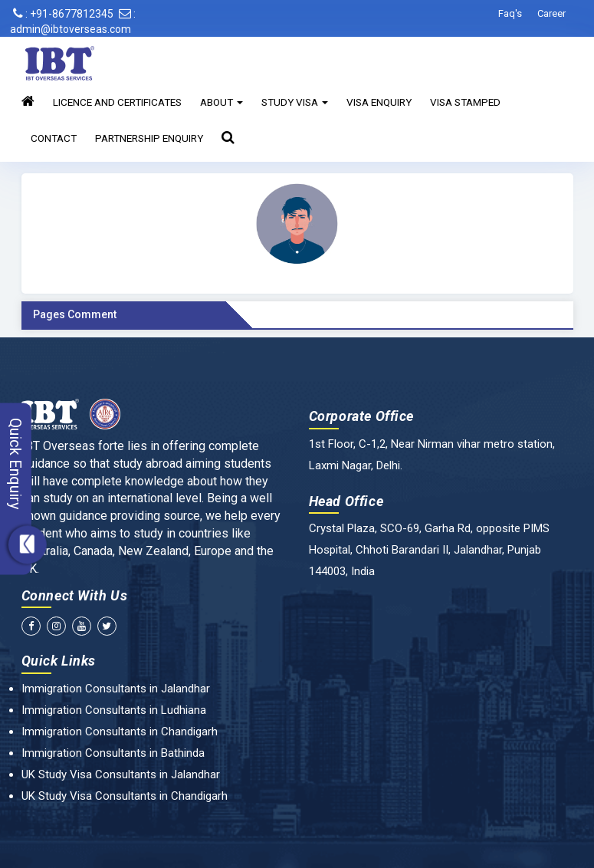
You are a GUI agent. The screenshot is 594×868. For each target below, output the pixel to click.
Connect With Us (75, 595)
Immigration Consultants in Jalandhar (116, 689)
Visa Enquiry (379, 102)
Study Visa (295, 102)
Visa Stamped (465, 102)
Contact (54, 138)
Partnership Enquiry (149, 138)
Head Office (346, 501)
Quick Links (59, 661)
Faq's (510, 13)
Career (551, 13)
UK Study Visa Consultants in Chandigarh (125, 796)
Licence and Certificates (117, 102)
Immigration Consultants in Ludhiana (114, 710)
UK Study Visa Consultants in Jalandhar (121, 774)
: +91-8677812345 (63, 14)
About (222, 102)
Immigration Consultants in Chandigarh (120, 732)
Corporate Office (362, 416)
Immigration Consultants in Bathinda (113, 753)
